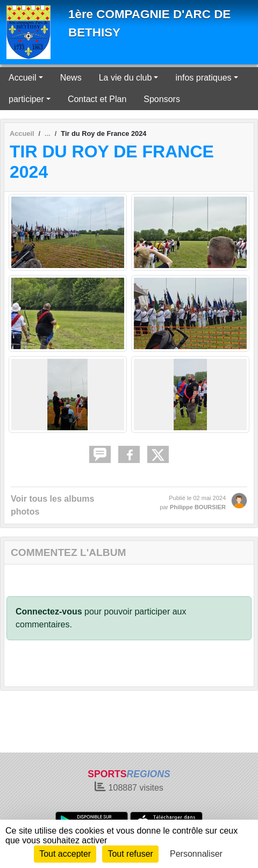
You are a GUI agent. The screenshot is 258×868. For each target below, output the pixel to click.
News (71, 78)
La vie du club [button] (126, 78)
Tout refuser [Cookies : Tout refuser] (130, 854)
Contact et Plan (97, 99)
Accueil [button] (23, 78)
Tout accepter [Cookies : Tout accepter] (65, 854)
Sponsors (162, 99)
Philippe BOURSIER (198, 507)
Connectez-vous (49, 612)
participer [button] (26, 99)
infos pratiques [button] (203, 78)
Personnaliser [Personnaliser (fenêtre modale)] (196, 854)
